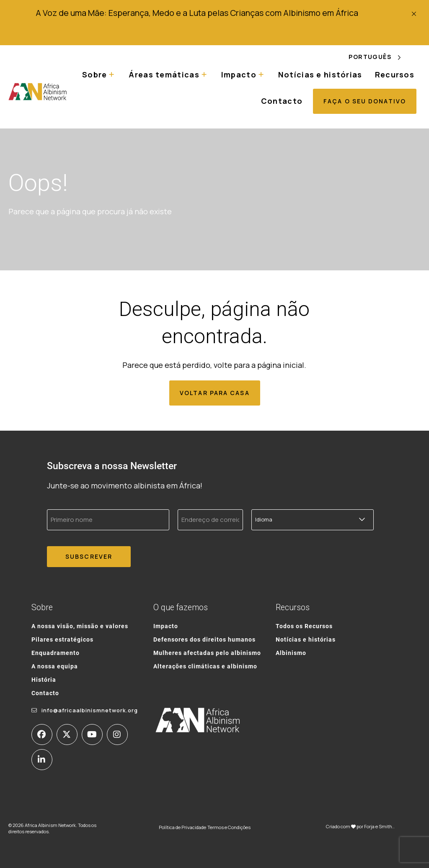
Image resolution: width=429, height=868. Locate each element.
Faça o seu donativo (365, 101)
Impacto (239, 74)
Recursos (395, 74)
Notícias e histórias (320, 74)
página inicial (281, 365)
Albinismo (291, 653)
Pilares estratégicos (62, 639)
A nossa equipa (55, 666)
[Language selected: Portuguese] (380, 57)
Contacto (282, 101)
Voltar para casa (215, 393)
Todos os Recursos (304, 626)
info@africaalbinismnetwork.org (90, 710)
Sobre (94, 74)
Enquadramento (56, 653)
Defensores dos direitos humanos (204, 639)
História (44, 679)
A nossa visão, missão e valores (80, 626)
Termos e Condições (229, 827)
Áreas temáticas (164, 74)
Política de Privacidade (182, 827)
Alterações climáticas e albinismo (205, 666)
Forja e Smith (378, 826)
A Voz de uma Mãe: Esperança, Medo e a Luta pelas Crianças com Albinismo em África (197, 13)
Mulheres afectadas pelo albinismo (207, 653)
